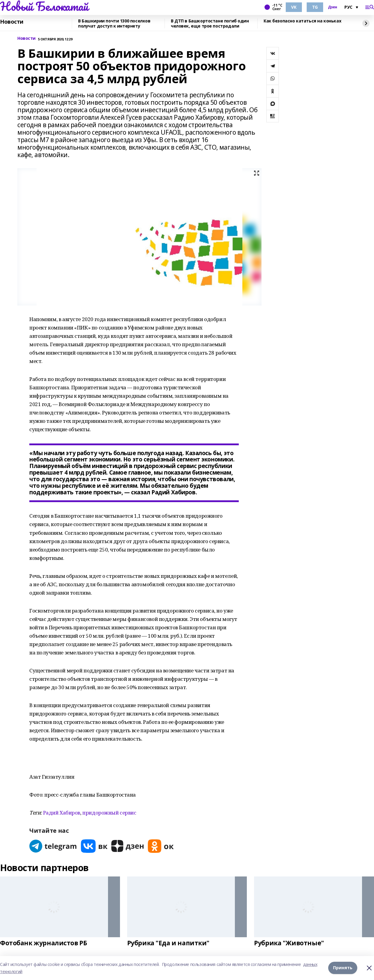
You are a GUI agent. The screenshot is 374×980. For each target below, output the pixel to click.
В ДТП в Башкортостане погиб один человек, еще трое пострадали (210, 23)
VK (294, 7)
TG (315, 7)
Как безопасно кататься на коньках (302, 21)
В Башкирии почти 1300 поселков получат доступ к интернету (114, 23)
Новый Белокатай (44, 6)
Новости (12, 22)
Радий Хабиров (62, 813)
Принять (343, 968)
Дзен (333, 7)
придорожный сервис (109, 813)
